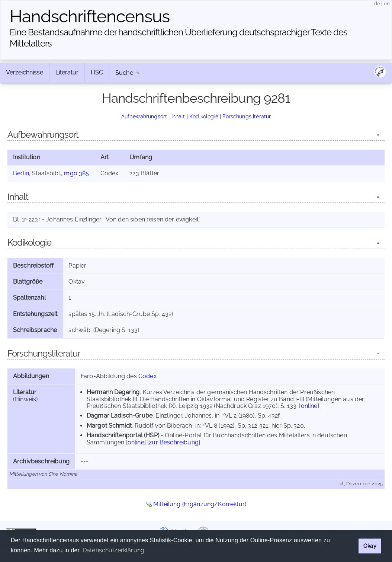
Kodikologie (204, 116)
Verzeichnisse (25, 72)
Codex (147, 376)
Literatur (67, 72)
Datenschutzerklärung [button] (113, 550)
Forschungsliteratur (247, 116)
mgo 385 (76, 173)
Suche (124, 73)
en (387, 4)
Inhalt (178, 116)
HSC (97, 72)
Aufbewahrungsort (144, 116)
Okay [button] (370, 546)
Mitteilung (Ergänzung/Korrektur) (200, 504)
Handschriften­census (90, 16)
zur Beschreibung (174, 442)
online (309, 406)
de (377, 4)
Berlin (21, 173)
